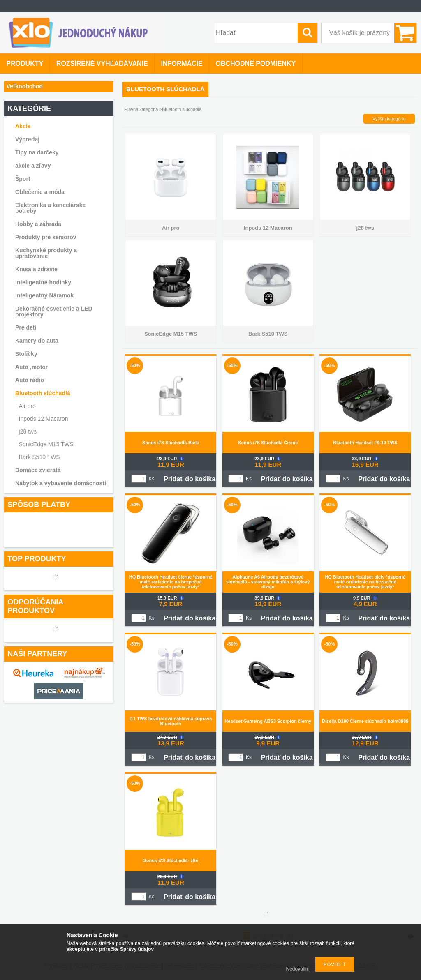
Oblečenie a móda (40, 192)
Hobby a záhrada (38, 224)
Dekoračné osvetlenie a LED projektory (54, 311)
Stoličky (26, 354)
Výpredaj (27, 139)
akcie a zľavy (33, 166)
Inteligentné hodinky (43, 282)
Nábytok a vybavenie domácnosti (61, 483)
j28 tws (28, 431)
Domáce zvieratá (38, 470)
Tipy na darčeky (37, 152)
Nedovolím (298, 969)
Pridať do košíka (190, 479)
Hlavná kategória (141, 109)
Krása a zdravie (36, 269)
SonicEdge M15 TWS (46, 444)
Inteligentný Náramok (44, 295)
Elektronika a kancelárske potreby (50, 208)
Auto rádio (30, 380)
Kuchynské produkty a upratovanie (46, 253)
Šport (23, 179)
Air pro (27, 406)
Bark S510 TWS (39, 457)
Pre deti (26, 327)
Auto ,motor (31, 367)
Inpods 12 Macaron (44, 419)
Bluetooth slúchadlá (43, 393)
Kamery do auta (37, 341)
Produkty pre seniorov (46, 237)
